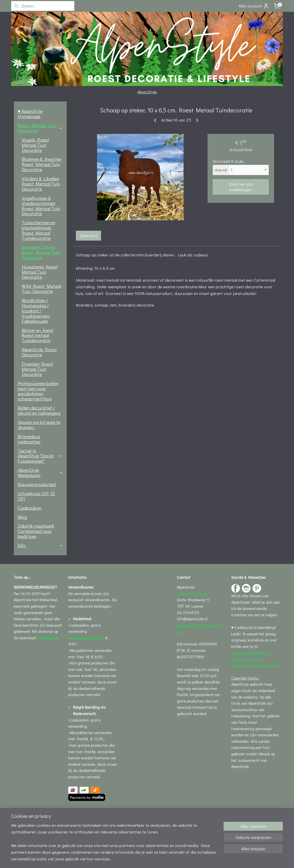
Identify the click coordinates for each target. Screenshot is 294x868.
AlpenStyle (147, 92)
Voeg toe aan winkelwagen (241, 187)
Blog (22, 517)
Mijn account (254, 6)
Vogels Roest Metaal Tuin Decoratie (35, 145)
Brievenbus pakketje (86, 638)
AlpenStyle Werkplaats (40, 473)
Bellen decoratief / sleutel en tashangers (39, 410)
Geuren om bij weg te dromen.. (39, 425)
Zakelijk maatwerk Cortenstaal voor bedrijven (36, 531)
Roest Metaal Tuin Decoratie (40, 128)
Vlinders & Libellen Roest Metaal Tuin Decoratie (41, 184)
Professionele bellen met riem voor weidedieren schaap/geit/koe (38, 391)
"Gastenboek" (48, 638)
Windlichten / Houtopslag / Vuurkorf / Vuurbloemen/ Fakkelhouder (36, 311)
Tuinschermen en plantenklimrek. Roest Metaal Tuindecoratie (39, 230)
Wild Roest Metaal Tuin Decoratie (42, 289)
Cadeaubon (30, 508)
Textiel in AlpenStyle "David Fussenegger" (40, 456)
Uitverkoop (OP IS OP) (36, 496)
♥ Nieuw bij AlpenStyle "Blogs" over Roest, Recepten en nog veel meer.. (255, 659)
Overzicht (88, 236)
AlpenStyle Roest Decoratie (39, 352)
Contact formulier (192, 593)
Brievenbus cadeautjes (29, 439)
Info (40, 545)
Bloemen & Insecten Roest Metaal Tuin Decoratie (42, 164)
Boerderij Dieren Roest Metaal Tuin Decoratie (41, 252)
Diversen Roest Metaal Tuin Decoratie (37, 369)
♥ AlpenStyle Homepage (30, 114)
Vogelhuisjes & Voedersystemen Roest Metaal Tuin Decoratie (41, 206)
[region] (114, 845)
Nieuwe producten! (37, 484)
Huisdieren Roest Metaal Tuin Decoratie (40, 272)
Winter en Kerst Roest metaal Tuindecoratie (38, 335)
